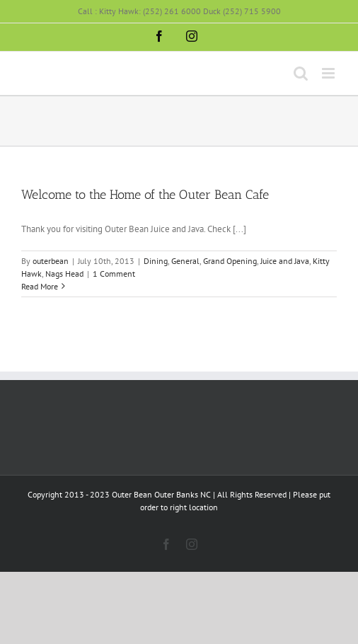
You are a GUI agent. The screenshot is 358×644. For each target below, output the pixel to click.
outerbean (51, 261)
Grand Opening (230, 261)
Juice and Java (285, 261)
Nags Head (64, 274)
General (185, 261)
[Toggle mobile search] (301, 73)
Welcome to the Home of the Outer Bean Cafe (145, 195)
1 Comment (114, 274)
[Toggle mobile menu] (329, 73)
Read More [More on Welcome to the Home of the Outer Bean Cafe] (40, 286)
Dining (156, 261)
